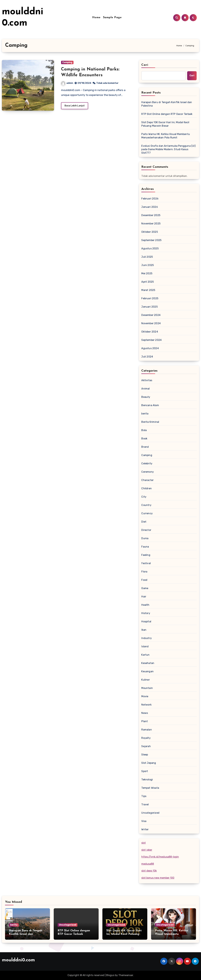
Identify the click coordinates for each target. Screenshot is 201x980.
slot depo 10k (149, 871)
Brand (145, 447)
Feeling (146, 555)
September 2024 (151, 340)
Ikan (144, 630)
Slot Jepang (149, 763)
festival (146, 563)
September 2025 (151, 240)
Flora (144, 572)
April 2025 (148, 282)
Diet (144, 522)
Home (96, 17)
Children (147, 488)
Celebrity (147, 463)
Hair (144, 597)
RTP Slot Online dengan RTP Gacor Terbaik (167, 114)
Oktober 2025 (149, 232)
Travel (145, 804)
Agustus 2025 (150, 248)
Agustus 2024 (150, 348)
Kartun (145, 655)
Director (146, 530)
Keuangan (147, 671)
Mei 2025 (147, 273)
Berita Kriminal (150, 422)
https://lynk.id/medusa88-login (160, 857)
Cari (145, 65)
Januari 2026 (149, 207)
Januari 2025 (149, 307)
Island (145, 646)
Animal (145, 389)
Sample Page (112, 17)
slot (144, 843)
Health (145, 605)
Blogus (110, 975)
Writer (145, 829)
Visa (144, 821)
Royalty (146, 738)
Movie (145, 696)
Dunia (145, 538)
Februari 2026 (150, 199)
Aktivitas (147, 380)
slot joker (147, 850)
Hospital (146, 622)
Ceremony (148, 472)
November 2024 (151, 323)
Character (147, 480)
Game (145, 588)
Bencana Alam (150, 405)
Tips (144, 796)
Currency (147, 513)
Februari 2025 (150, 298)
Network (146, 705)
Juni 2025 (148, 265)
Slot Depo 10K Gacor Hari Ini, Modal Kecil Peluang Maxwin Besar (165, 124)
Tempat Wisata (150, 788)
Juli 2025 (147, 257)
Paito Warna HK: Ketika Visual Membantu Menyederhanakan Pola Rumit (166, 136)
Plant (145, 721)
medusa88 (148, 864)
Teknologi (147, 780)
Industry (147, 638)
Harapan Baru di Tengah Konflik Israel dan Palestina (167, 104)
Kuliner (145, 680)
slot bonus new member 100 (158, 878)
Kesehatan (148, 663)
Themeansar (126, 975)
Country (146, 505)
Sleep (145, 755)
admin (67, 83)
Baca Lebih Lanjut (75, 106)
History (146, 613)
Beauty (146, 397)
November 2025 (151, 224)
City (144, 497)
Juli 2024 (147, 357)
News (145, 713)
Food (144, 580)
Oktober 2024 (150, 332)
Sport (145, 771)
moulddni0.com (18, 960)
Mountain (147, 688)
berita (145, 414)
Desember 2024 (151, 315)
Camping (67, 62)
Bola (144, 430)
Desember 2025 (151, 215)
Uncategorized (150, 813)
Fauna (145, 547)
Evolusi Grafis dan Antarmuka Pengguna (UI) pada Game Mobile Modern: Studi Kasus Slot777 (168, 149)
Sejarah (146, 746)
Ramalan (147, 730)
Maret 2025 (148, 290)
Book (144, 439)
